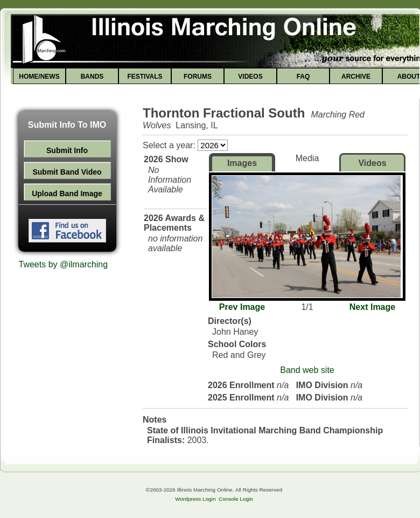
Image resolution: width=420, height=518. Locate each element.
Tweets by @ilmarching (64, 264)
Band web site (307, 370)
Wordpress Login (195, 499)
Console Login (236, 499)
